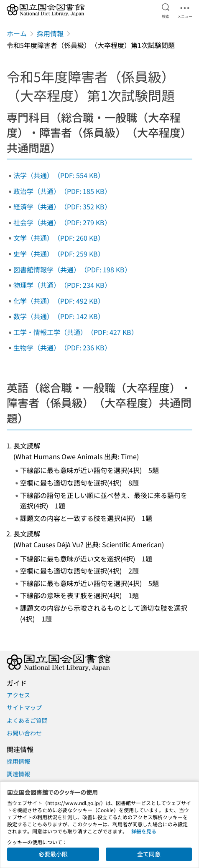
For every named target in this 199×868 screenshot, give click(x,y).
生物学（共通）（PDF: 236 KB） (62, 347)
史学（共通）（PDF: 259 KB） (59, 254)
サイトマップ (24, 707)
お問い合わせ (24, 733)
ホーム (17, 33)
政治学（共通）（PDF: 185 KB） (62, 191)
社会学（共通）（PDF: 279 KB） (62, 222)
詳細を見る (144, 831)
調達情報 (18, 774)
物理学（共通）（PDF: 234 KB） (62, 285)
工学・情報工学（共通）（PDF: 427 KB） (76, 332)
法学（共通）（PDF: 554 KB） (59, 175)
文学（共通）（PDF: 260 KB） (59, 238)
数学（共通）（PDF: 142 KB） (59, 316)
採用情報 (50, 33)
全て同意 (149, 854)
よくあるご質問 (27, 720)
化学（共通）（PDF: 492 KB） (59, 301)
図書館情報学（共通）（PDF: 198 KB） (72, 269)
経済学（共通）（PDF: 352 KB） (62, 206)
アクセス (18, 695)
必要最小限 (53, 854)
